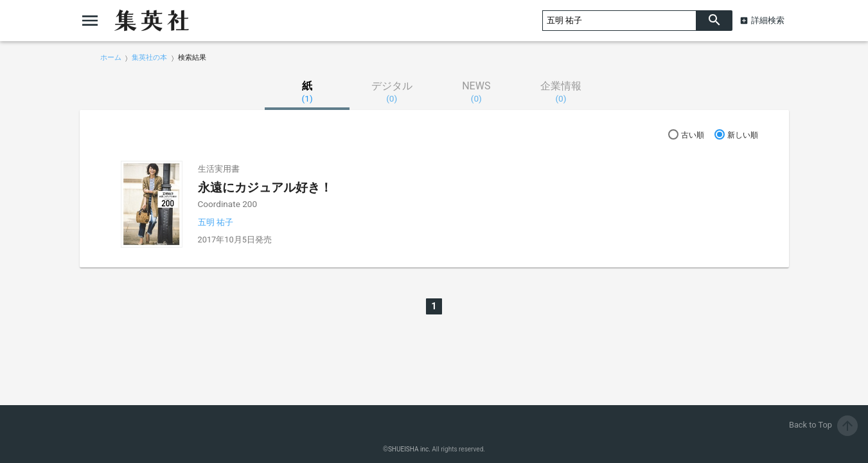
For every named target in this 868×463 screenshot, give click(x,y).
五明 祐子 (216, 222)
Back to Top (823, 425)
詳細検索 (768, 20)
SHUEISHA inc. (409, 449)
